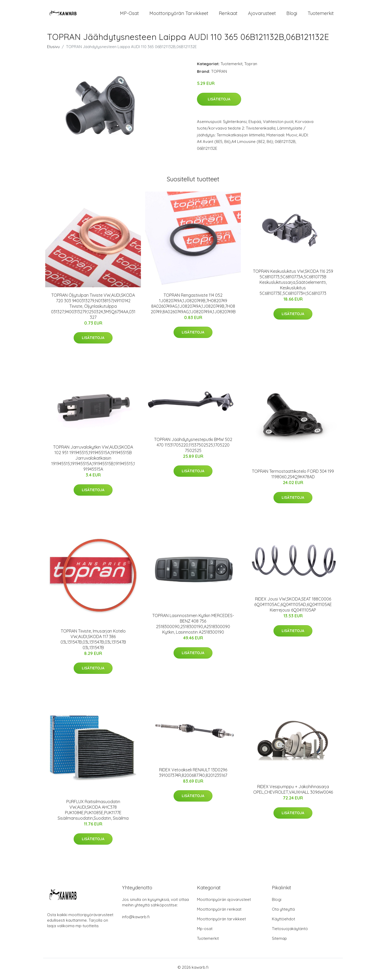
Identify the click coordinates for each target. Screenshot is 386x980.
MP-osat (129, 15)
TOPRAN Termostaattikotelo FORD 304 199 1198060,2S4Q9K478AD (293, 478)
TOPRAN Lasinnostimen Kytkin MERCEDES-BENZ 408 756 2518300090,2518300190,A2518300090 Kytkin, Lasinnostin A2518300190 (193, 627)
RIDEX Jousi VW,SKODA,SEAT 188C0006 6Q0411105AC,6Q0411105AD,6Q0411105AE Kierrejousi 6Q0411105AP (293, 608)
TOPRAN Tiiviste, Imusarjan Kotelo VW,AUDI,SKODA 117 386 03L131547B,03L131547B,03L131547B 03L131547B (93, 643)
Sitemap (279, 942)
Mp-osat (205, 932)
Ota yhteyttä (283, 913)
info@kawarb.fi (136, 920)
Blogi (292, 15)
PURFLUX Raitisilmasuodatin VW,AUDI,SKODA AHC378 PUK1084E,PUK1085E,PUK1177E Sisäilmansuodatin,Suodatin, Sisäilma (93, 814)
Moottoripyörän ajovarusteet (224, 903)
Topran (251, 67)
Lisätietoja (219, 103)
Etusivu (53, 50)
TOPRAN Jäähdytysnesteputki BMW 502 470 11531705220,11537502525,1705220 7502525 (193, 449)
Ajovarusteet (262, 15)
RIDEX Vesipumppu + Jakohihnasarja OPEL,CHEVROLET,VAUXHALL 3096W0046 (293, 793)
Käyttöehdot (283, 923)
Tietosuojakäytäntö (290, 932)
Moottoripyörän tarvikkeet (179, 15)
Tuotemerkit (321, 15)
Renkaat (228, 15)
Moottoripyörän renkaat (219, 913)
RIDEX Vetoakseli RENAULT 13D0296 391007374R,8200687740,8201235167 (193, 776)
